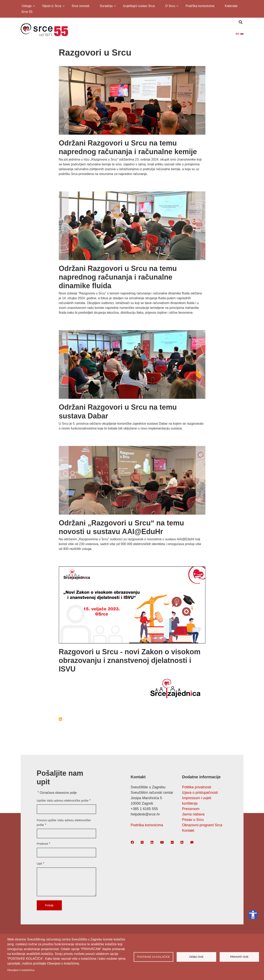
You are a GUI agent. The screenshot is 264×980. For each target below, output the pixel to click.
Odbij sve (196, 957)
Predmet (42, 844)
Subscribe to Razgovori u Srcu (60, 719)
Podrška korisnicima (147, 825)
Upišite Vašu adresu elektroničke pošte (63, 800)
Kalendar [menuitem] (231, 6)
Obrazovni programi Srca (202, 825)
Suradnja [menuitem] (106, 7)
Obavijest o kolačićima (21, 970)
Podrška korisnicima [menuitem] (200, 6)
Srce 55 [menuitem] (27, 12)
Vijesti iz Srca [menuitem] (51, 7)
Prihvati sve (239, 957)
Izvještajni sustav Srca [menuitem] (139, 6)
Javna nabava (193, 814)
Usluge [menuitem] (26, 7)
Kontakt (188, 830)
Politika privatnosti (197, 787)
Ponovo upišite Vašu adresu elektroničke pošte (64, 822)
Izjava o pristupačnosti (200, 793)
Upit (39, 863)
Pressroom (191, 809)
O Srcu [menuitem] (170, 7)
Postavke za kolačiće (153, 957)
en (240, 34)
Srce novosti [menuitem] (81, 6)
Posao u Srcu (193, 820)
